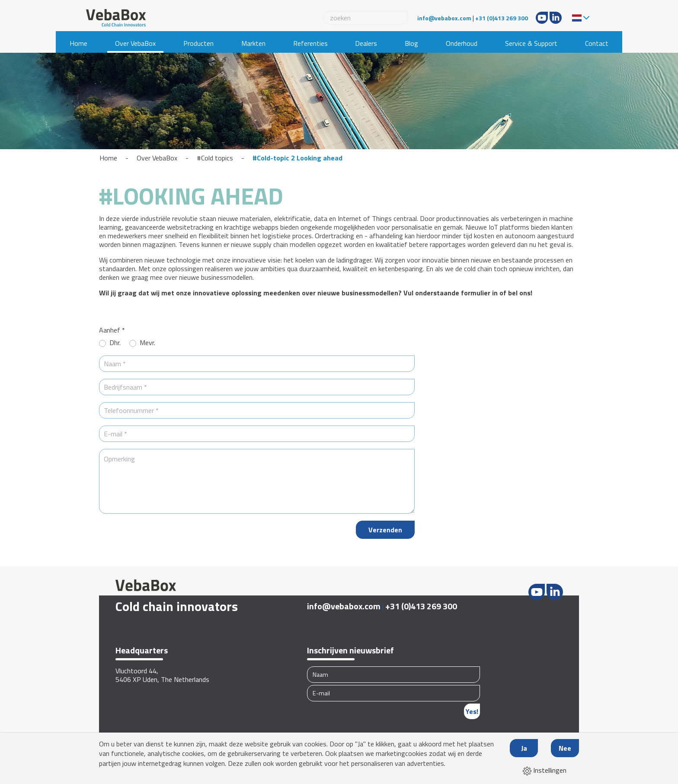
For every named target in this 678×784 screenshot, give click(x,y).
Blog (411, 43)
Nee (565, 748)
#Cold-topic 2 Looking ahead (297, 158)
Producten (198, 43)
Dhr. (115, 343)
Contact (597, 43)
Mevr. (147, 343)
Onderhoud (462, 43)
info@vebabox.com (444, 18)
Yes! (472, 711)
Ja (524, 748)
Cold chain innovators (177, 606)
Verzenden (385, 530)
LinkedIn (556, 18)
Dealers (366, 43)
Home (78, 43)
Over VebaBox (135, 43)
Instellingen (545, 770)
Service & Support (531, 43)
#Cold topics (215, 158)
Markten (253, 43)
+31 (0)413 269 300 (502, 18)
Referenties (310, 43)
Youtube (542, 18)
